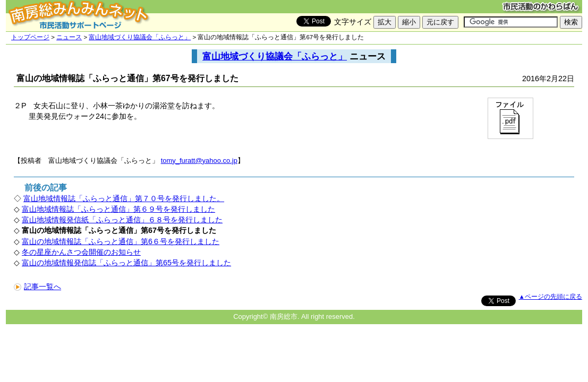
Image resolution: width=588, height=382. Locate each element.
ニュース (69, 37)
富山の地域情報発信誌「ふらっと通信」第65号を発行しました (126, 263)
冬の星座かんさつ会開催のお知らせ (81, 252)
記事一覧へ (37, 286)
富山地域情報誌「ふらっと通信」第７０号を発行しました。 (124, 198)
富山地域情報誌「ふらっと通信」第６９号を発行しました (118, 209)
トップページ (30, 37)
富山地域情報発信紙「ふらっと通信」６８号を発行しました (122, 220)
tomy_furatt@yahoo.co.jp (199, 160)
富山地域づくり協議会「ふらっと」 (140, 37)
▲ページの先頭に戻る (551, 297)
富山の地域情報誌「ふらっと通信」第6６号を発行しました (121, 241)
